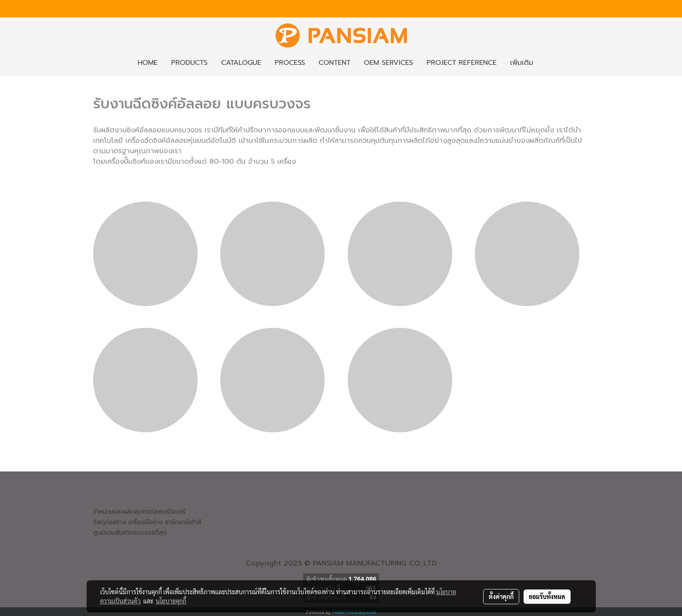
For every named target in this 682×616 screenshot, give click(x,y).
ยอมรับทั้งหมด (547, 596)
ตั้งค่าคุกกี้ (501, 596)
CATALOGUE (241, 63)
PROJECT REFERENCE (462, 63)
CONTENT (334, 63)
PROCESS (290, 63)
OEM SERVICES (388, 63)
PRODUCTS (189, 63)
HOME (148, 63)
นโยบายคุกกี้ (171, 601)
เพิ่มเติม (522, 63)
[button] (548, 63)
